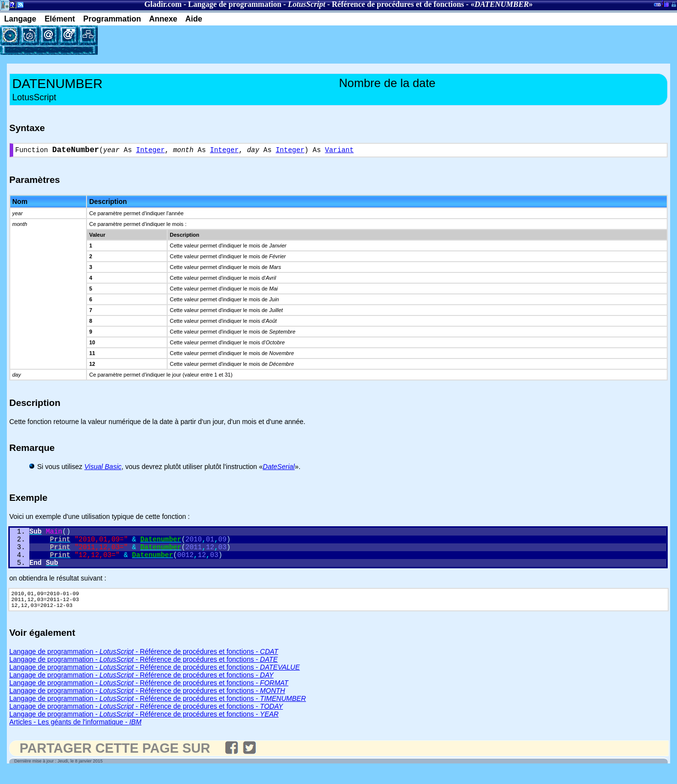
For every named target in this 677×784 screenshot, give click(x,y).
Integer (150, 151)
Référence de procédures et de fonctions (398, 4)
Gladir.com (163, 4)
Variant (339, 151)
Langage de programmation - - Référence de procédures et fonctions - (144, 665)
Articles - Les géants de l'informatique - (75, 736)
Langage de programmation (235, 4)
